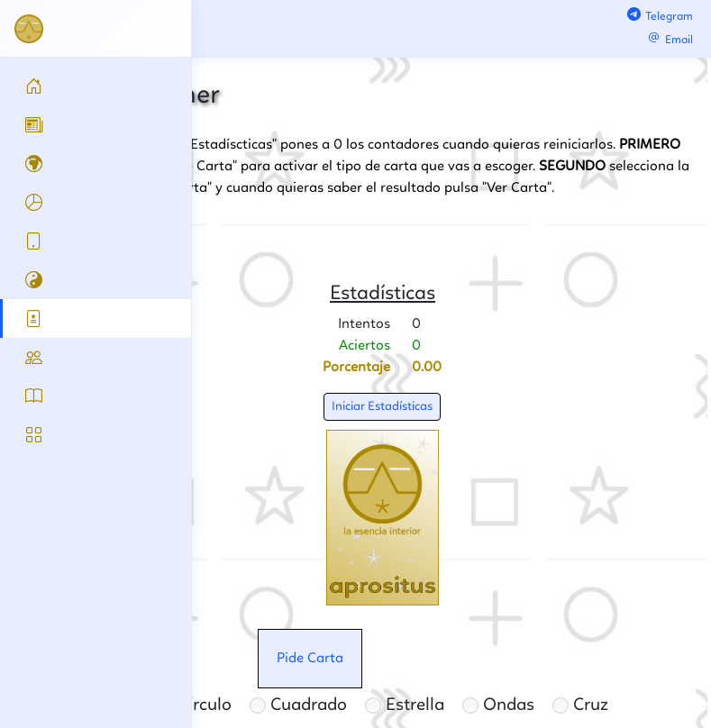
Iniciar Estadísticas (382, 406)
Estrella (405, 705)
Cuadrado (298, 705)
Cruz (580, 705)
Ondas (498, 705)
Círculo (194, 705)
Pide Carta (310, 659)
